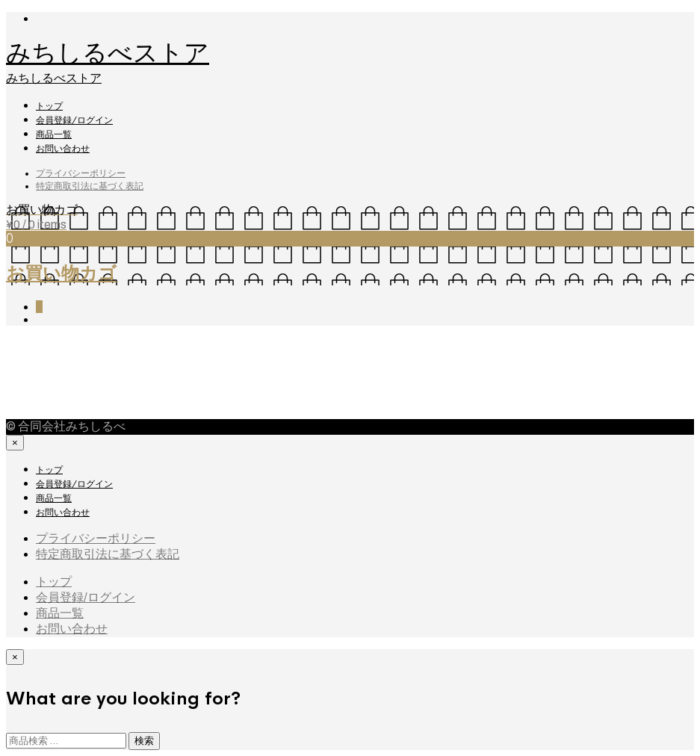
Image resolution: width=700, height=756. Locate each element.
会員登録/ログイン (74, 120)
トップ (49, 106)
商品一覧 (54, 134)
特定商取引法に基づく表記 (90, 186)
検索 (144, 741)
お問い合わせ (63, 149)
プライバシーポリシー (81, 173)
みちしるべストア (108, 53)
